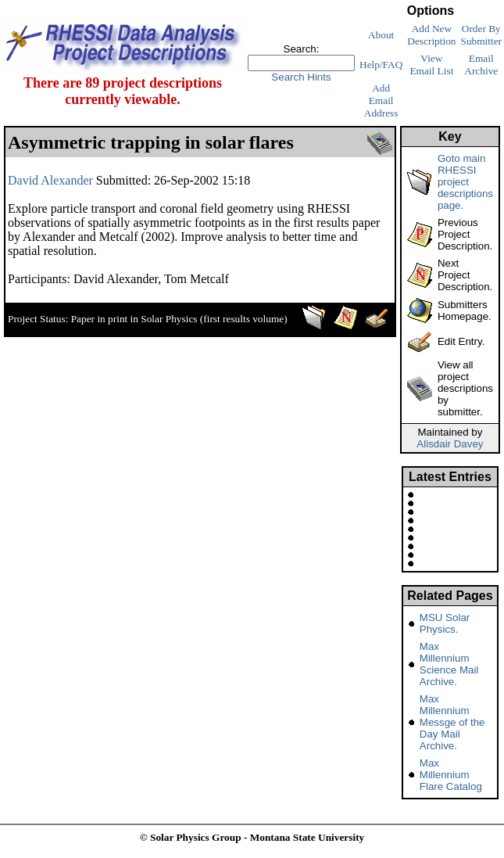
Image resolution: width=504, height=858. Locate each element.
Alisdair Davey (450, 444)
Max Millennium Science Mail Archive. (449, 664)
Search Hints (301, 77)
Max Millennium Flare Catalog (451, 775)
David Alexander (50, 180)
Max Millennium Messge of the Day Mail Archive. (452, 722)
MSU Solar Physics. (445, 623)
